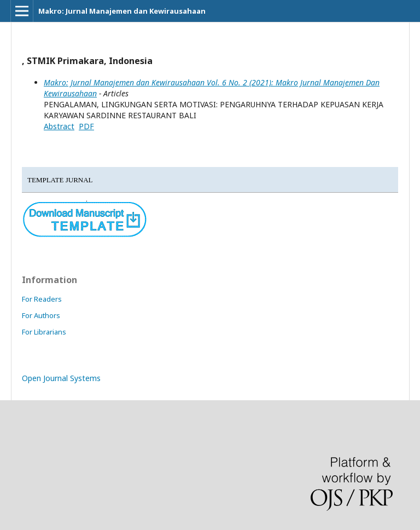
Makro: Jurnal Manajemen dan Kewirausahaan (122, 11)
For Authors (41, 315)
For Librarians (44, 332)
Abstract (59, 126)
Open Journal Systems (61, 378)
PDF (86, 126)
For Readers (42, 299)
